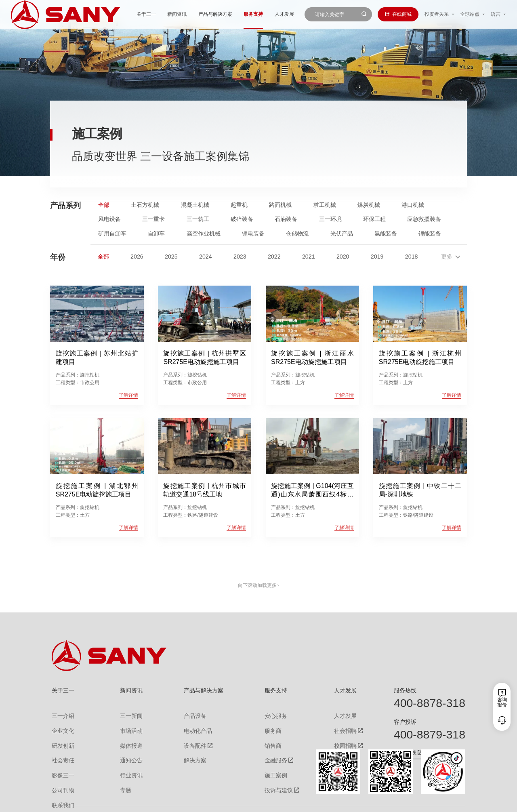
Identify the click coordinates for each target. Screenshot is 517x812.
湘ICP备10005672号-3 (143, 802)
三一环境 (330, 219)
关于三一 (118, 14)
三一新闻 (126, 715)
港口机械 (413, 205)
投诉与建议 (273, 780)
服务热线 (405, 690)
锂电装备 (253, 234)
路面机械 (280, 205)
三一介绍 (61, 715)
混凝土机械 (195, 205)
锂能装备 (430, 234)
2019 (377, 257)
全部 (104, 205)
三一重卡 (153, 219)
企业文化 (61, 728)
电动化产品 (192, 728)
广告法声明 (454, 802)
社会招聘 (336, 728)
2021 (309, 257)
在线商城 (398, 14)
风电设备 (109, 219)
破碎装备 (242, 219)
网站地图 (357, 802)
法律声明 (428, 802)
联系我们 (380, 802)
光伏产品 (342, 234)
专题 (121, 779)
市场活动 (126, 728)
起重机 (239, 205)
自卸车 (156, 234)
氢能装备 (386, 234)
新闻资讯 (148, 14)
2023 (240, 257)
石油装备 (286, 219)
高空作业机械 (204, 234)
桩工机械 (325, 205)
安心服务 (270, 715)
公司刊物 (61, 779)
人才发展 (255, 14)
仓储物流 (297, 234)
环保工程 (374, 219)
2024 (206, 257)
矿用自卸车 (112, 234)
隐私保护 (404, 802)
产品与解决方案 (186, 14)
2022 (274, 257)
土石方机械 (145, 205)
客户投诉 (405, 722)
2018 (412, 257)
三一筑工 (198, 219)
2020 (343, 257)
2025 (171, 257)
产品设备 (189, 715)
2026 (137, 257)
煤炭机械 (369, 205)
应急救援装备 (424, 219)
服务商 (268, 728)
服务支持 (225, 14)
